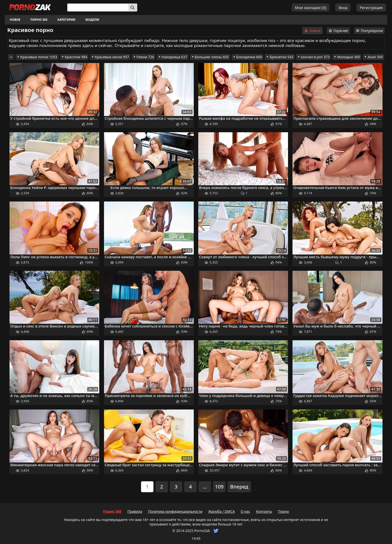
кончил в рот (313, 57)
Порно (283, 511)
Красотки (74, 57)
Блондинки (247, 57)
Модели (92, 20)
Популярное (369, 30)
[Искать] (133, 7)
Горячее (338, 30)
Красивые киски (110, 57)
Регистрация (371, 7)
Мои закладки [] (311, 7)
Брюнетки (280, 57)
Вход (343, 7)
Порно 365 (39, 20)
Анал (373, 57)
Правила (135, 511)
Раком (143, 57)
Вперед (239, 487)
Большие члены (210, 57)
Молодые (347, 57)
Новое (15, 20)
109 (219, 487)
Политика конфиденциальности (175, 511)
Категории (66, 20)
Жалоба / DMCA (221, 511)
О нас (245, 511)
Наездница (173, 57)
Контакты (264, 511)
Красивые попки (37, 57)
